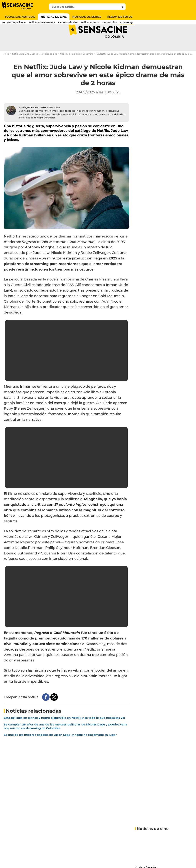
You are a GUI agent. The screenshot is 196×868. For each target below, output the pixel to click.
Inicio (7, 68)
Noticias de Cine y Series (25, 68)
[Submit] (122, 7)
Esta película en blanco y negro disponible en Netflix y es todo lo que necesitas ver (65, 732)
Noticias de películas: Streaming (77, 68)
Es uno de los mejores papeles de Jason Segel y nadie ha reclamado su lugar (60, 749)
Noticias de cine (49, 68)
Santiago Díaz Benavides (33, 121)
